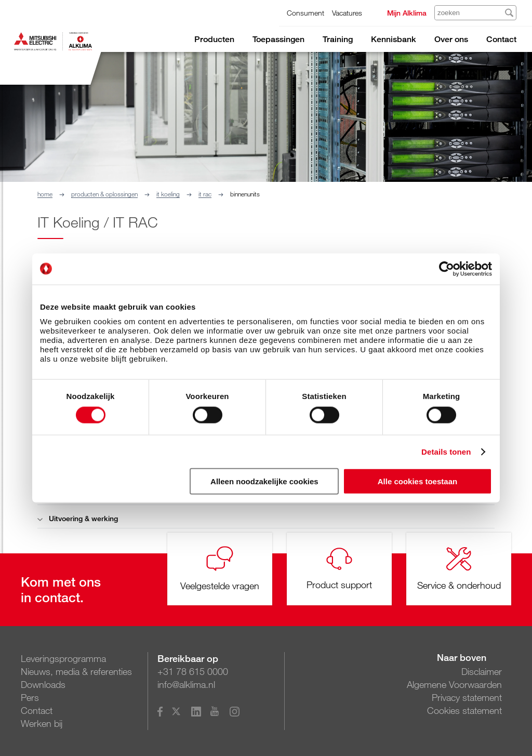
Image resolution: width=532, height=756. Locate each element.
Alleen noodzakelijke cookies (264, 481)
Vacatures (347, 13)
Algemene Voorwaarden (454, 684)
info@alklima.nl (186, 684)
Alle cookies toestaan (417, 481)
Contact (501, 39)
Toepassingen (278, 39)
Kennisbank (394, 39)
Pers (30, 697)
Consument (305, 13)
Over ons (451, 39)
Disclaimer (482, 671)
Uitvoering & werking (78, 518)
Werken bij (42, 723)
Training (338, 39)
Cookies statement (464, 710)
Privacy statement (467, 697)
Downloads (43, 684)
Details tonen (446, 451)
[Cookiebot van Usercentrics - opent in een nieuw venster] (447, 269)
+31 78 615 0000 (193, 671)
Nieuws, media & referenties (76, 671)
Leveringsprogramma (63, 658)
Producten (214, 39)
